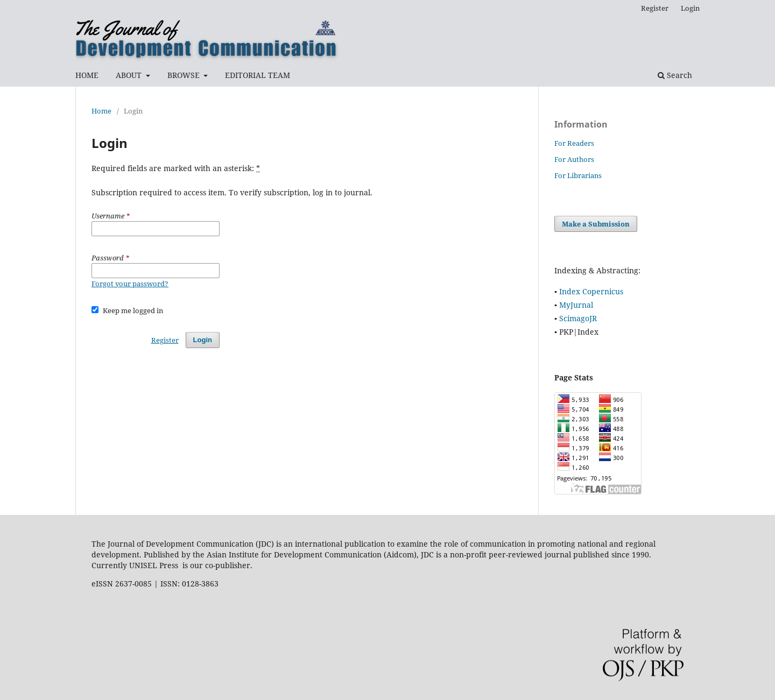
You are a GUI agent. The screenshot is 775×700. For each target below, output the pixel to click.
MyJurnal (576, 305)
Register (655, 8)
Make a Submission (596, 224)
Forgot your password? (130, 284)
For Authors (574, 159)
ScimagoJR (578, 318)
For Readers (574, 143)
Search (675, 75)
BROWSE (185, 75)
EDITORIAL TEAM (258, 75)
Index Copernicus (591, 291)
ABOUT (130, 75)
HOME (87, 75)
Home (101, 111)
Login (690, 8)
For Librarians (578, 175)
